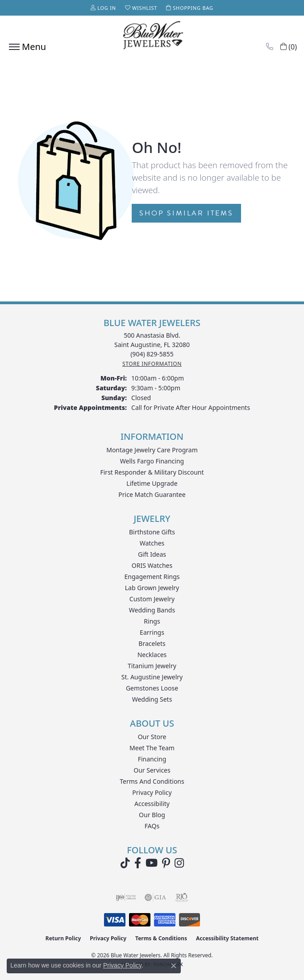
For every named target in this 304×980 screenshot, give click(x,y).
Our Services (152, 770)
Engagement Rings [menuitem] (152, 577)
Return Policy (63, 938)
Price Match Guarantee (152, 494)
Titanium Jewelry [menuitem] (152, 666)
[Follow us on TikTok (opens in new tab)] (125, 863)
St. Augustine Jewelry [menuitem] (152, 677)
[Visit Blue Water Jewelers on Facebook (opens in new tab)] (138, 863)
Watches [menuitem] (152, 543)
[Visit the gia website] (155, 897)
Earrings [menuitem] (152, 632)
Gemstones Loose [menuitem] (152, 688)
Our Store (152, 737)
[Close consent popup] (174, 966)
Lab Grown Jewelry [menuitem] (152, 588)
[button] (103, 8)
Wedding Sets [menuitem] (152, 699)
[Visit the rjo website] (182, 897)
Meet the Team (152, 748)
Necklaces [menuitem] (152, 655)
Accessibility (152, 804)
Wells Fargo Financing (152, 461)
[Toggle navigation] (25, 47)
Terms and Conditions (152, 781)
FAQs (152, 826)
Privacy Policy (152, 792)
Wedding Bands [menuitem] (152, 610)
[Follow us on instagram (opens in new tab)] (179, 863)
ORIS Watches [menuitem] (152, 565)
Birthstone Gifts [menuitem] (152, 532)
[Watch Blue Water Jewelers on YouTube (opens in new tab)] (152, 863)
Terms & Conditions (161, 938)
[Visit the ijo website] (126, 897)
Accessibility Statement (227, 938)
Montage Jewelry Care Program (152, 450)
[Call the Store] (152, 354)
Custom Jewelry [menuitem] (152, 599)
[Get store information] (152, 364)
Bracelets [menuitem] (152, 643)
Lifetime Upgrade (152, 483)
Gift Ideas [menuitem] (152, 554)
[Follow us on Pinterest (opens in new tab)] (166, 863)
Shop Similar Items (186, 213)
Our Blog (152, 815)
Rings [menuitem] (152, 621)
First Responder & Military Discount (152, 472)
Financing (152, 759)
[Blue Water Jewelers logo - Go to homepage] (152, 36)
